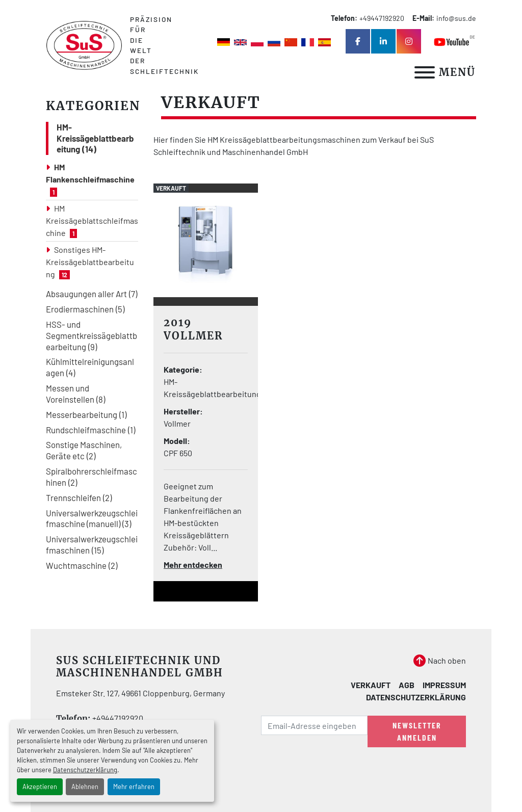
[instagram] (409, 41)
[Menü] (425, 72)
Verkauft (371, 685)
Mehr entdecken (193, 565)
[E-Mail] (314, 725)
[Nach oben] (440, 661)
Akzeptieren (40, 787)
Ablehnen (85, 787)
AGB (407, 685)
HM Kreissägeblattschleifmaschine (92, 220)
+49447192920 (382, 18)
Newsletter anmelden (417, 731)
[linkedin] (383, 41)
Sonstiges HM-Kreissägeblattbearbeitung (90, 262)
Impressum (444, 685)
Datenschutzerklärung (85, 770)
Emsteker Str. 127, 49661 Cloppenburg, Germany (140, 693)
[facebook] (358, 41)
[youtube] (455, 42)
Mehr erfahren (134, 787)
